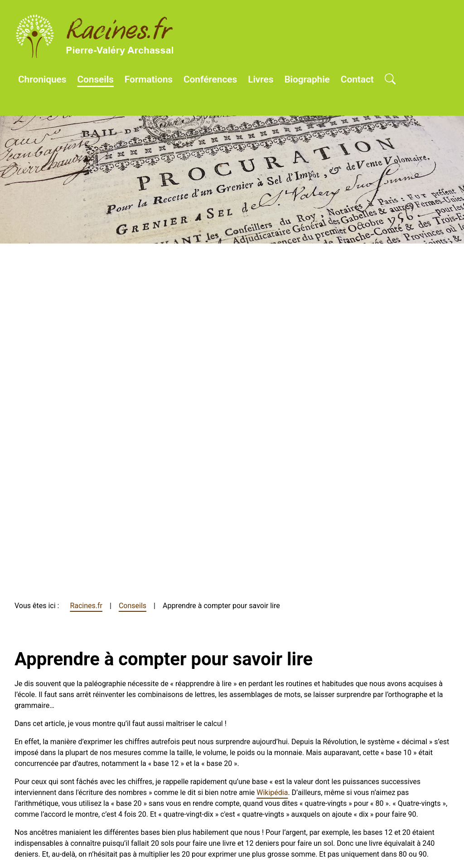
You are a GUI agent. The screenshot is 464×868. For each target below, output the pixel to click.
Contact (357, 79)
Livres (261, 79)
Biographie (307, 79)
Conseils (95, 79)
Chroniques (42, 79)
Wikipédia (272, 792)
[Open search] (390, 80)
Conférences (210, 79)
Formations (149, 79)
